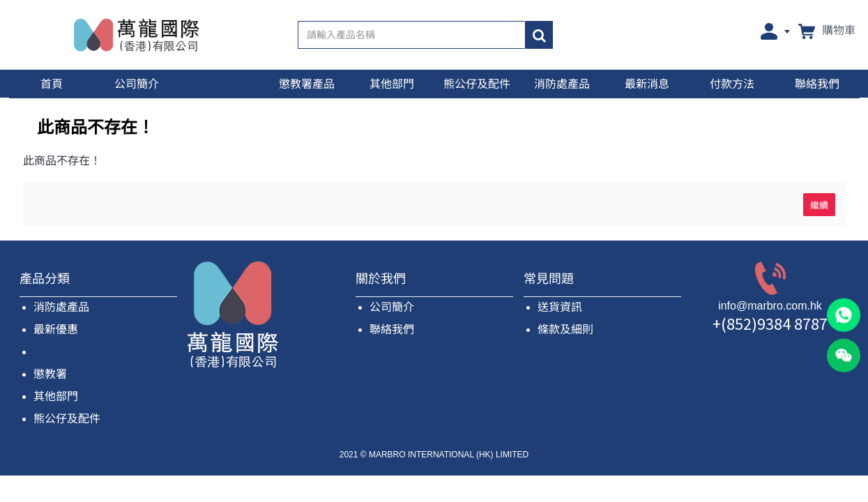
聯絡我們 (392, 329)
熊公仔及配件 (67, 419)
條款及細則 (565, 329)
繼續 (819, 204)
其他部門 (56, 396)
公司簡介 (392, 307)
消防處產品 (61, 307)
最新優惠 (56, 329)
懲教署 (50, 374)
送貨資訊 (560, 307)
